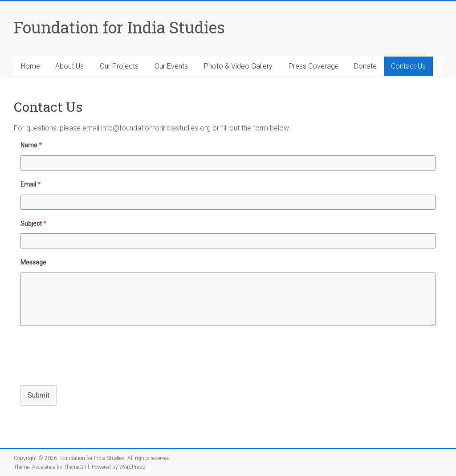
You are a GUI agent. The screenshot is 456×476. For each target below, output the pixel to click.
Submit (39, 395)
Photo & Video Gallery (238, 66)
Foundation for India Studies (119, 27)
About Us (69, 66)
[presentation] (81, 354)
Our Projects (119, 66)
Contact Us (408, 66)
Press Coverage (314, 66)
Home (31, 66)
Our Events (171, 66)
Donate (365, 66)
